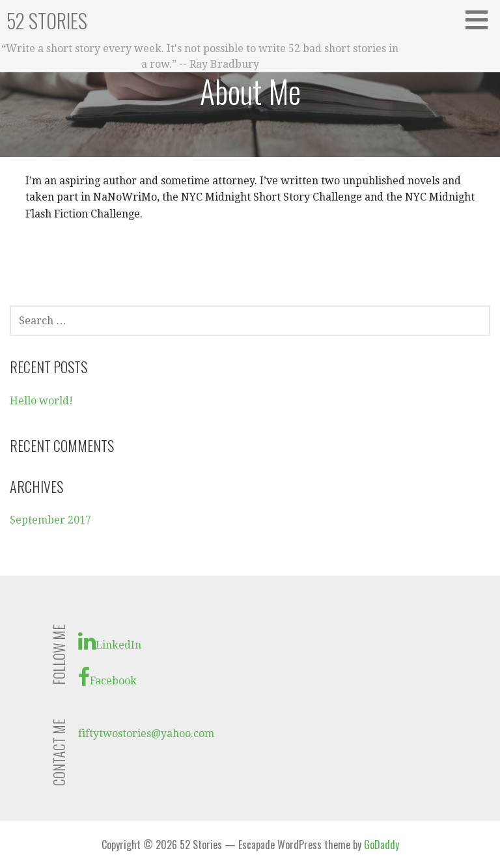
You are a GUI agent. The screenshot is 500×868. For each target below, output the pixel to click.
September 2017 (50, 520)
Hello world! (41, 401)
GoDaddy (382, 845)
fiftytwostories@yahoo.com (146, 734)
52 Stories (47, 21)
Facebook (107, 677)
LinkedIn (110, 641)
